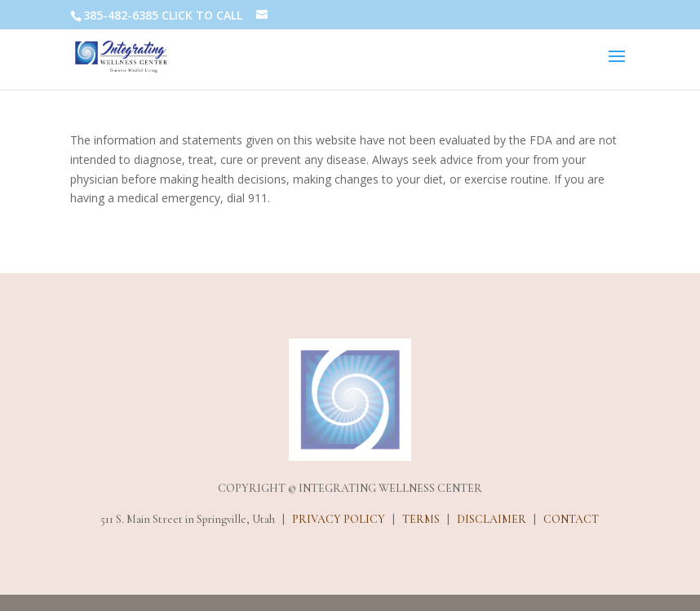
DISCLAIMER (492, 519)
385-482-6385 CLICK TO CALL (163, 15)
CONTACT (571, 519)
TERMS (421, 519)
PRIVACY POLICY (339, 519)
